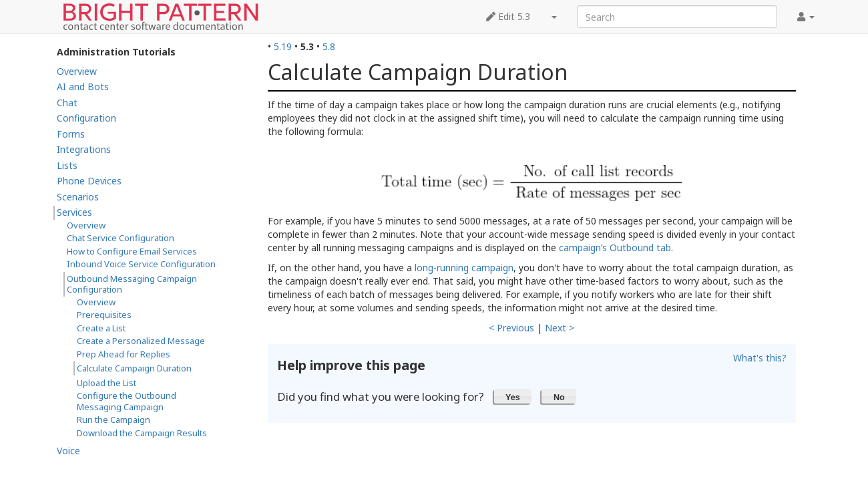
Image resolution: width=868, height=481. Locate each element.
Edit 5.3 (508, 16)
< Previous (511, 328)
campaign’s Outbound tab (615, 248)
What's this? (760, 358)
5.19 (283, 46)
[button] (513, 396)
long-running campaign (464, 268)
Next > (560, 328)
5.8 (329, 46)
